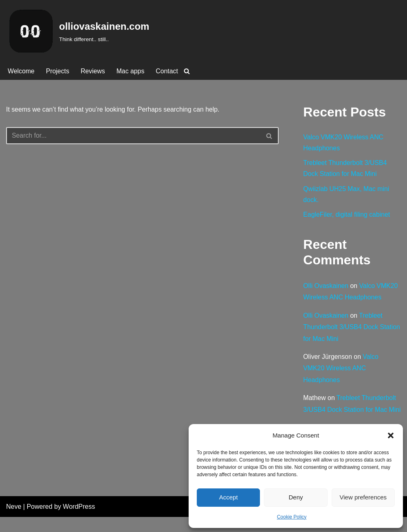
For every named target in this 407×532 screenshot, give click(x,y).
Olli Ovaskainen (326, 287)
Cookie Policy (292, 517)
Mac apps (131, 71)
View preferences (363, 497)
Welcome (21, 71)
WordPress (79, 522)
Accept (229, 497)
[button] (391, 435)
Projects (58, 71)
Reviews (93, 71)
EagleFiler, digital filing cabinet (347, 216)
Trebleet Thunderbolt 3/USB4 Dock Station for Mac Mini (343, 329)
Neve (14, 522)
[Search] (188, 71)
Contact (168, 71)
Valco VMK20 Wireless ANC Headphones (341, 370)
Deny (296, 497)
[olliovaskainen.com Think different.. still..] (78, 31)
